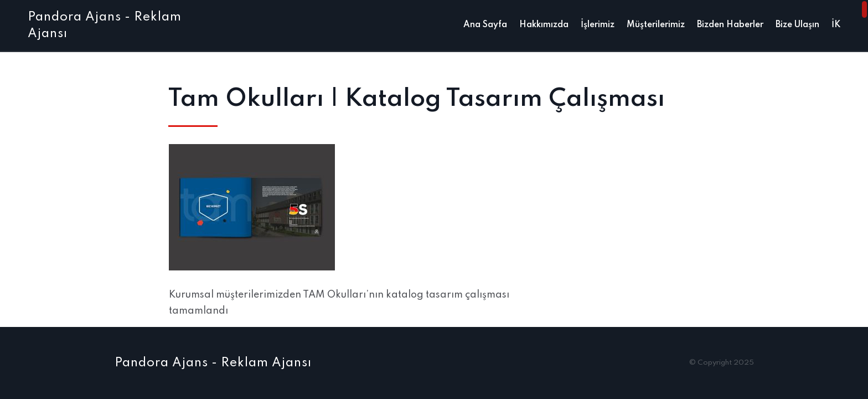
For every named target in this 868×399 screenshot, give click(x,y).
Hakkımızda (544, 25)
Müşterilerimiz (656, 25)
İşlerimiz (598, 25)
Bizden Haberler (730, 25)
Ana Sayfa (485, 25)
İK (836, 25)
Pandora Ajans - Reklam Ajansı (213, 363)
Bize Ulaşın (797, 25)
